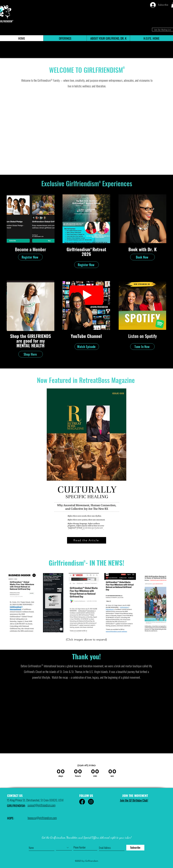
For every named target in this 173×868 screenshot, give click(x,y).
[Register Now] (30, 257)
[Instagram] (91, 802)
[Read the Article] (87, 540)
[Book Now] (142, 257)
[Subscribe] (135, 848)
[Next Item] (161, 603)
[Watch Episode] (87, 347)
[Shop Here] (31, 354)
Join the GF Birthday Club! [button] (134, 800)
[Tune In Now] (142, 347)
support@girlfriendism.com (42, 805)
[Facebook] (82, 802)
